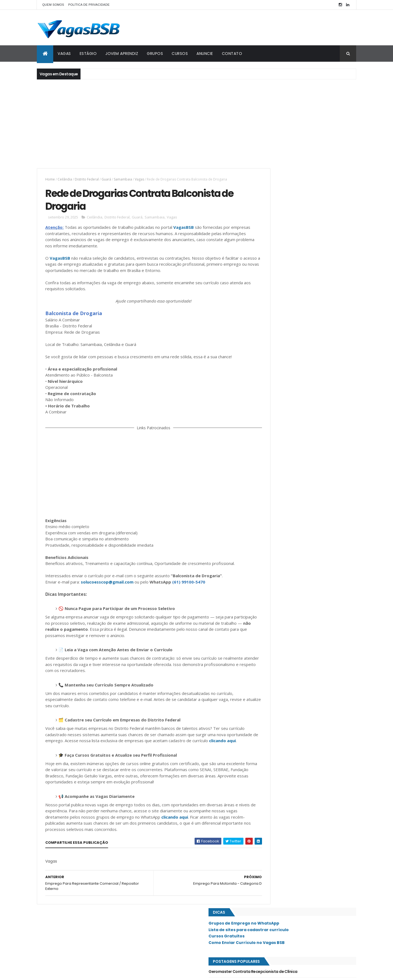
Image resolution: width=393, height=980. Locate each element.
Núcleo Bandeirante (277, 469)
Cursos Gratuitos (275, 197)
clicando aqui (75, 756)
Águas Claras (273, 617)
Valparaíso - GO (274, 598)
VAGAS (64, 54)
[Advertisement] (196, 123)
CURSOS (180, 54)
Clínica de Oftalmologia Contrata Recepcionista (303, 243)
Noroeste (269, 460)
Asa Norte (269, 377)
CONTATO (232, 54)
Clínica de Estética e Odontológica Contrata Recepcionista (299, 329)
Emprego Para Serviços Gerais (285, 315)
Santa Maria (271, 552)
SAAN (265, 515)
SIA (264, 524)
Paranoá (268, 478)
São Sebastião (273, 580)
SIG (264, 534)
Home (50, 179)
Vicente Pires (272, 608)
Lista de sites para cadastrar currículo (297, 190)
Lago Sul (268, 451)
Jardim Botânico (275, 432)
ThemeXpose (67, 972)
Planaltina (270, 487)
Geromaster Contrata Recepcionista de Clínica (301, 232)
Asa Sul (267, 386)
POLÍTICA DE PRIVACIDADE (89, 5)
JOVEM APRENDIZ (122, 54)
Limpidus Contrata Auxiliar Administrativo (296, 343)
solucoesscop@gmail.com (107, 591)
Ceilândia (65, 179)
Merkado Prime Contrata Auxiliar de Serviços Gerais (305, 304)
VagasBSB (184, 231)
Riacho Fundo (273, 506)
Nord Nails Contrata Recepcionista (290, 354)
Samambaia (123, 179)
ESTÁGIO (88, 54)
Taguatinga (271, 589)
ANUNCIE (205, 54)
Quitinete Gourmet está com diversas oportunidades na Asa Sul (317, 257)
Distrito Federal (87, 179)
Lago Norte (271, 441)
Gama (266, 414)
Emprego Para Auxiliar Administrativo (292, 293)
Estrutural (270, 404)
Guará (106, 179)
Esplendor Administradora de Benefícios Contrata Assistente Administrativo (304, 279)
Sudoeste (269, 570)
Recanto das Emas (276, 497)
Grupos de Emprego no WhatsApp (292, 184)
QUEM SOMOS (53, 5)
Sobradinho (271, 561)
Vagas (139, 179)
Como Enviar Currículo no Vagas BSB (295, 203)
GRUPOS (155, 54)
